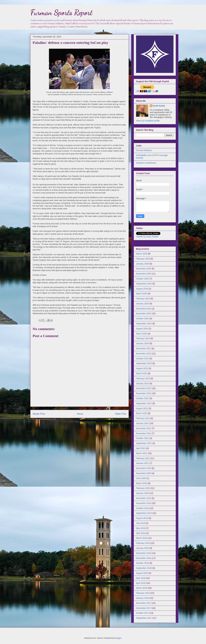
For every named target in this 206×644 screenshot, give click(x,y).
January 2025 (143, 304)
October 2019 (143, 508)
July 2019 (141, 523)
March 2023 (142, 373)
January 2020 (143, 493)
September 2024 (144, 324)
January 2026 (143, 264)
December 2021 (144, 428)
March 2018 (142, 588)
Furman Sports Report (61, 12)
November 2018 (144, 558)
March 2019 (142, 538)
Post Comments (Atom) (86, 422)
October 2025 (143, 279)
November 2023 (144, 353)
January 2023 (143, 383)
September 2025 (144, 284)
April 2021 (141, 448)
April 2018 (141, 583)
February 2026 (143, 259)
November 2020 (144, 473)
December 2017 (144, 603)
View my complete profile (148, 121)
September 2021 (144, 443)
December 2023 (144, 348)
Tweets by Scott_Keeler (147, 237)
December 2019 (144, 498)
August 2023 (142, 368)
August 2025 (142, 289)
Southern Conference (146, 163)
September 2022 (144, 403)
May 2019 (141, 528)
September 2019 (144, 513)
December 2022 (144, 388)
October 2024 (143, 318)
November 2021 (144, 433)
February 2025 (143, 299)
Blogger (118, 638)
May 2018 (141, 578)
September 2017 (144, 618)
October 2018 (143, 563)
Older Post (121, 414)
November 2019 (144, 503)
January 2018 (143, 598)
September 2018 (144, 568)
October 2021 (143, 438)
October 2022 (143, 398)
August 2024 (142, 329)
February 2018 (143, 593)
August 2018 (142, 573)
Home (80, 414)
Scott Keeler (159, 106)
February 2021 (143, 458)
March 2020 (142, 483)
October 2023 (143, 359)
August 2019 (142, 518)
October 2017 (143, 613)
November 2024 (144, 313)
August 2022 (142, 408)
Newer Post (39, 414)
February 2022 (143, 418)
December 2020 (144, 468)
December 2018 (144, 553)
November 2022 (144, 393)
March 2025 (142, 294)
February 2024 (143, 338)
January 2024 (143, 343)
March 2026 (142, 254)
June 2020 (141, 478)
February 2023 (143, 378)
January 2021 (143, 463)
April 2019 (141, 533)
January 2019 (143, 548)
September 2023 (144, 363)
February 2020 (143, 488)
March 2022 (142, 413)
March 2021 (142, 453)
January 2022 (143, 423)
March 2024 (142, 334)
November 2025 (144, 274)
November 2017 (144, 608)
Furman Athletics (144, 150)
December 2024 (144, 309)
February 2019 (143, 543)
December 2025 (144, 269)
